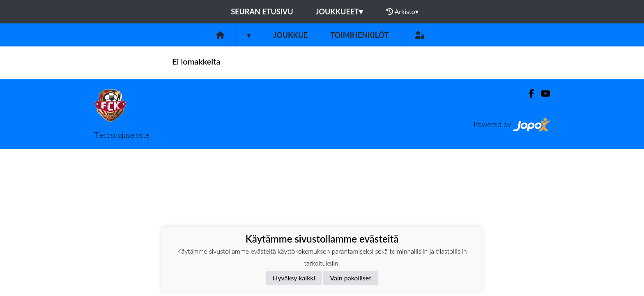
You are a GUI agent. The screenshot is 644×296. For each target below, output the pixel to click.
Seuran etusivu (262, 12)
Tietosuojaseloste (122, 135)
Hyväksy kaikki (294, 278)
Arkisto (402, 12)
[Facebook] (528, 94)
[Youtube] (542, 94)
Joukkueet (339, 12)
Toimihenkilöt (359, 35)
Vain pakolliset (351, 278)
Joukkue (290, 35)
